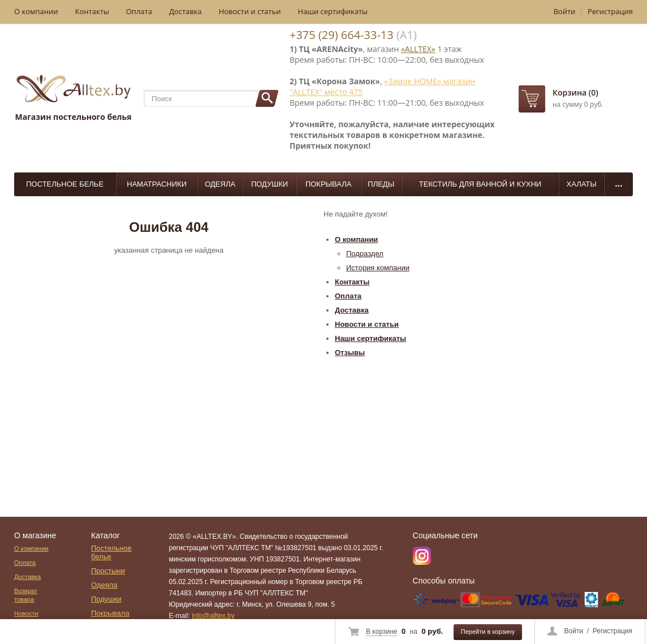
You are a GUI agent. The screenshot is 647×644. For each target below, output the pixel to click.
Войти (574, 631)
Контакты (92, 11)
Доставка (186, 11)
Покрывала (329, 184)
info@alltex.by (213, 616)
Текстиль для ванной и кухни (480, 184)
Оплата (139, 11)
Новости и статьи (250, 11)
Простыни (108, 571)
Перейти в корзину (488, 632)
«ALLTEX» (418, 49)
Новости (26, 613)
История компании (378, 268)
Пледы (381, 184)
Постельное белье (65, 184)
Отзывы (350, 353)
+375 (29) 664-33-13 (342, 35)
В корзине (381, 632)
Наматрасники (157, 184)
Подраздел (365, 254)
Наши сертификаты (333, 11)
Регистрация (613, 631)
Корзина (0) (575, 92)
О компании (36, 11)
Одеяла (220, 184)
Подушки (269, 184)
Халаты (582, 184)
